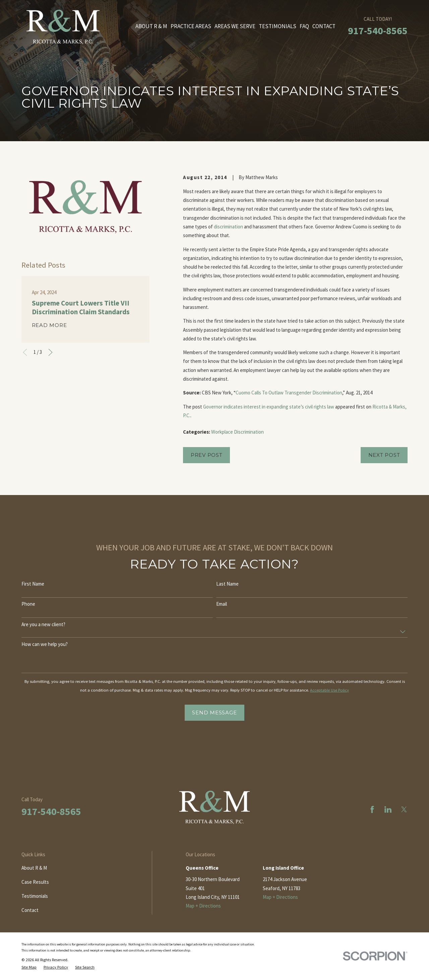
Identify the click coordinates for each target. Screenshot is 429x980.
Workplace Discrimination (237, 432)
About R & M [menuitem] (151, 26)
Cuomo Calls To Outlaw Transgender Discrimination (289, 393)
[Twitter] (404, 809)
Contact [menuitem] (324, 26)
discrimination (228, 227)
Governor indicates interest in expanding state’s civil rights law (269, 407)
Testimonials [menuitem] (278, 26)
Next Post (384, 455)
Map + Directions (203, 906)
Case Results (35, 882)
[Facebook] (372, 809)
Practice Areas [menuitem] (191, 26)
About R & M (34, 868)
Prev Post (207, 455)
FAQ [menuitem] (304, 26)
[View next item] (50, 352)
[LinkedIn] (388, 809)
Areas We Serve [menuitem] (235, 26)
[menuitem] (29, 967)
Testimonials (35, 896)
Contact (30, 910)
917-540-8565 (378, 31)
